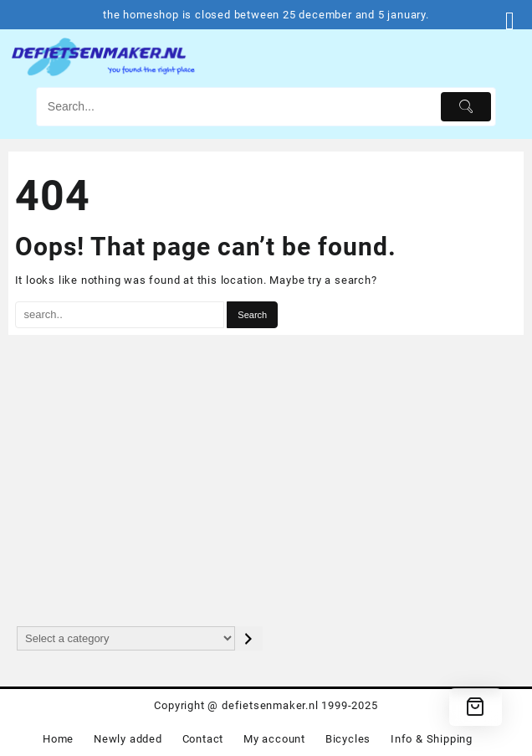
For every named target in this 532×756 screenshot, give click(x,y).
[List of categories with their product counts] (126, 638)
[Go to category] (249, 638)
